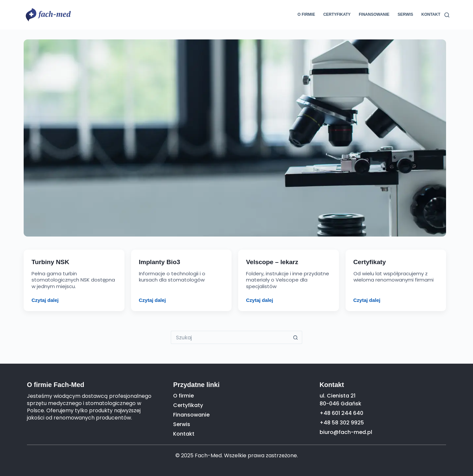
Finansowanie (374, 14)
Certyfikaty (337, 14)
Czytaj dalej (45, 300)
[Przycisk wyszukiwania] (296, 337)
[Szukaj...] (230, 337)
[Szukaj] (447, 15)
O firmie (306, 14)
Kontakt (431, 14)
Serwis (405, 14)
